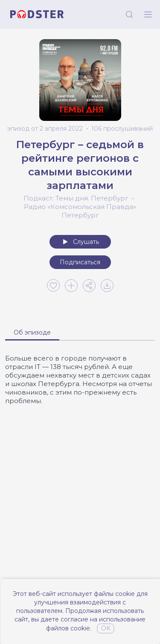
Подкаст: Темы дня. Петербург (76, 198)
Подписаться (80, 262)
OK (106, 628)
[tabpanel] (80, 380)
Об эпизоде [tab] (32, 332)
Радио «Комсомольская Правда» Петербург (80, 211)
